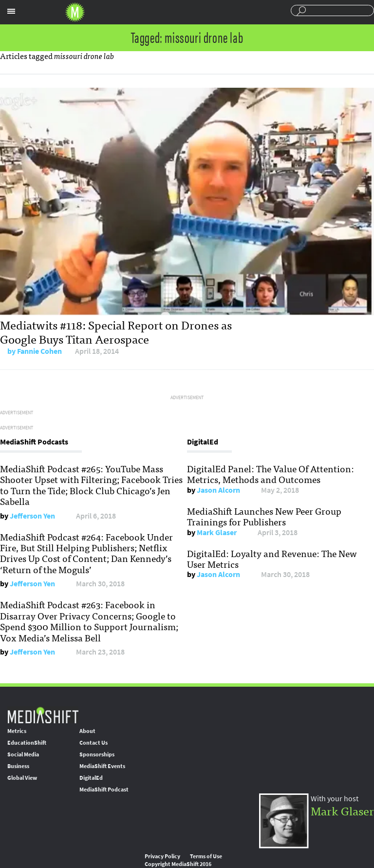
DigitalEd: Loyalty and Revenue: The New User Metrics (272, 559)
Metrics (17, 731)
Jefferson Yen (32, 516)
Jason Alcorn (218, 490)
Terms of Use (206, 856)
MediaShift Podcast (104, 790)
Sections (11, 11)
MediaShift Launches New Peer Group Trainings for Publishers (264, 516)
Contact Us (93, 743)
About (87, 731)
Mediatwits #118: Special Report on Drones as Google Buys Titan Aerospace (116, 331)
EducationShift (27, 743)
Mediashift (75, 12)
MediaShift (43, 715)
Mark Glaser (217, 532)
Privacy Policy (162, 856)
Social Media (23, 754)
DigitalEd (91, 778)
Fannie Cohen (39, 351)
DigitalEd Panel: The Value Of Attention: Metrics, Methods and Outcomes (271, 474)
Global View (22, 778)
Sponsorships (97, 754)
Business (18, 766)
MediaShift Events (102, 766)
